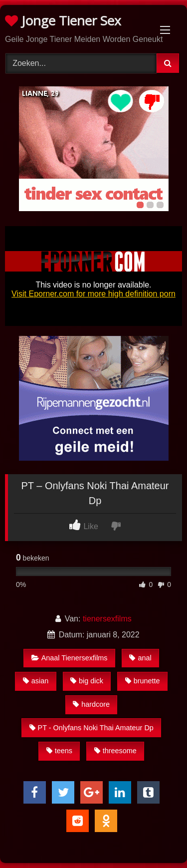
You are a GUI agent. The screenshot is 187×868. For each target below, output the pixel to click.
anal (140, 658)
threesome (115, 751)
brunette (143, 681)
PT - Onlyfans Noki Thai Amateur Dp (92, 728)
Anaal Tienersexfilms (70, 658)
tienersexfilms (107, 619)
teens (59, 751)
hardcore (91, 704)
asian (36, 681)
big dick (87, 681)
